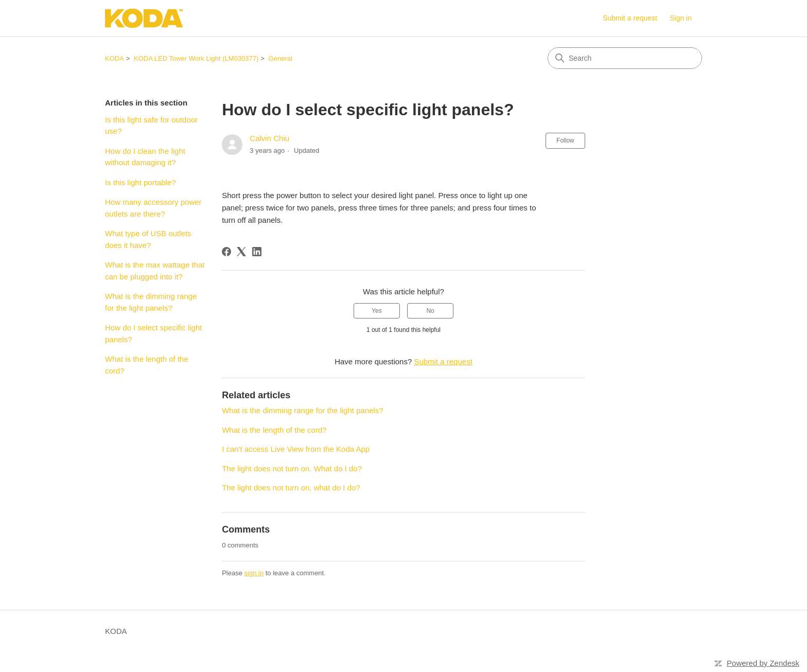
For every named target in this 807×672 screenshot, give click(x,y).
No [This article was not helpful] (430, 311)
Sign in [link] (681, 18)
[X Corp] (241, 252)
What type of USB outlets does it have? (148, 239)
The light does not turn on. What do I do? (292, 468)
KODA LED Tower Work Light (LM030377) (196, 58)
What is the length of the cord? (147, 365)
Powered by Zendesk (763, 663)
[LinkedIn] (257, 252)
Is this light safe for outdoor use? (151, 126)
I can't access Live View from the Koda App (296, 449)
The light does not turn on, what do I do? (291, 488)
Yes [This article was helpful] (377, 311)
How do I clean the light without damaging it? (145, 157)
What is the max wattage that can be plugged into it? (155, 271)
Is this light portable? (141, 182)
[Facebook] (226, 252)
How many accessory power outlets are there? (153, 208)
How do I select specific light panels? (153, 333)
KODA (115, 58)
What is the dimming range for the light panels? (151, 302)
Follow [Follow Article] (565, 140)
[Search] (625, 58)
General (280, 58)
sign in (254, 573)
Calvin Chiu (269, 138)
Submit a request (630, 18)
